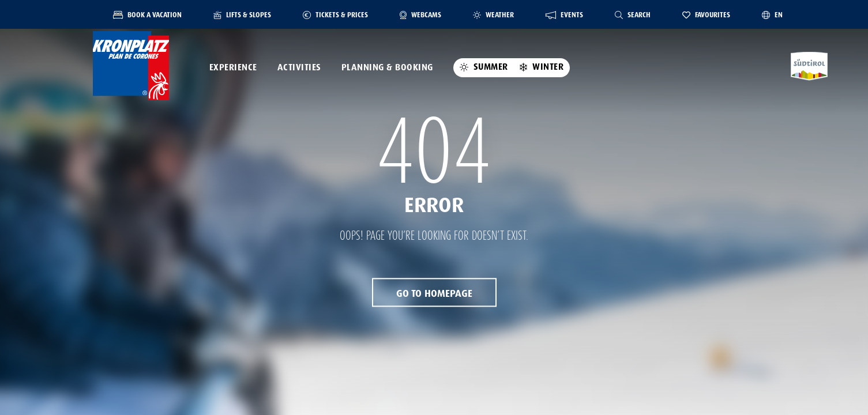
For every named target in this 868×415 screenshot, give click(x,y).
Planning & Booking (387, 67)
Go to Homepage (434, 294)
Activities (299, 67)
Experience (233, 67)
